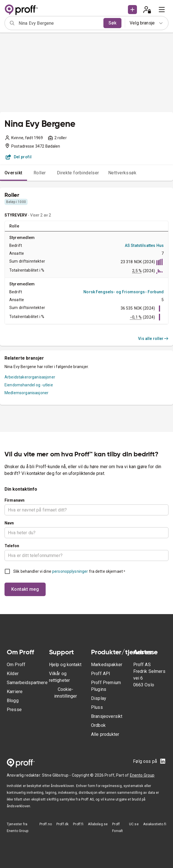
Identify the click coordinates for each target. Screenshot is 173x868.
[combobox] (59, 23)
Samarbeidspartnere (27, 683)
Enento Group (142, 775)
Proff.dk (62, 824)
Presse (14, 710)
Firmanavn (15, 500)
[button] (132, 10)
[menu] (162, 10)
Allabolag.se (98, 824)
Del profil (19, 157)
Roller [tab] (40, 173)
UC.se (134, 824)
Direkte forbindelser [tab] (78, 173)
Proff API (101, 674)
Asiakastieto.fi (155, 824)
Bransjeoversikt (107, 716)
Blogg (13, 701)
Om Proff (16, 665)
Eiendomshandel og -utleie (29, 385)
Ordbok (98, 725)
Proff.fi (78, 824)
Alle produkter (105, 734)
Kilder (13, 674)
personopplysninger (70, 571)
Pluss (97, 707)
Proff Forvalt (117, 828)
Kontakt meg (25, 589)
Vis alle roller (153, 339)
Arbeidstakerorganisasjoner (30, 377)
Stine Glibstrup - (57, 775)
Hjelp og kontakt (65, 665)
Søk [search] (112, 23)
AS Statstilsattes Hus (144, 245)
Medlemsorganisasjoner (26, 393)
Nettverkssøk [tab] (122, 173)
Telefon (12, 546)
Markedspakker (107, 665)
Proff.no (46, 824)
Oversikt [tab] (14, 173)
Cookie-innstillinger (66, 693)
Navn (9, 523)
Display (99, 698)
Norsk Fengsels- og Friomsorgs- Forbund (124, 292)
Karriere (15, 692)
